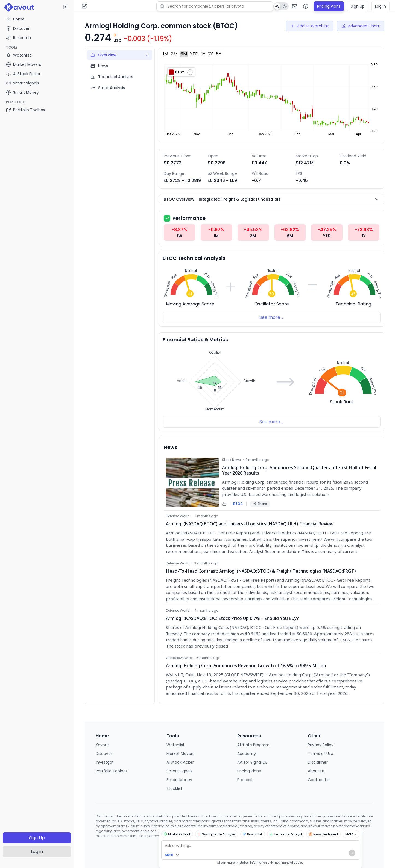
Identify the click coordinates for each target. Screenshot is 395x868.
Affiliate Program (253, 745)
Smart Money (179, 780)
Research (18, 38)
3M (174, 54)
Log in (37, 851)
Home (15, 19)
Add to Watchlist (310, 26)
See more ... (272, 317)
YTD (194, 54)
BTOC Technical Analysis (194, 258)
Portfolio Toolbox (26, 110)
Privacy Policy (321, 745)
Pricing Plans (329, 6)
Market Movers (180, 754)
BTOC (238, 504)
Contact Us (319, 780)
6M (184, 54)
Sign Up (37, 838)
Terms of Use (321, 754)
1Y (203, 54)
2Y (210, 54)
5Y (219, 54)
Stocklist (174, 788)
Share (260, 504)
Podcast (245, 780)
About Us (316, 771)
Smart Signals (179, 771)
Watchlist (175, 745)
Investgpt (105, 762)
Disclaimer (318, 762)
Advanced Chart (360, 26)
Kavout (102, 745)
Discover (18, 28)
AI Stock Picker (180, 762)
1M (166, 54)
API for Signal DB (252, 762)
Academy (247, 754)
